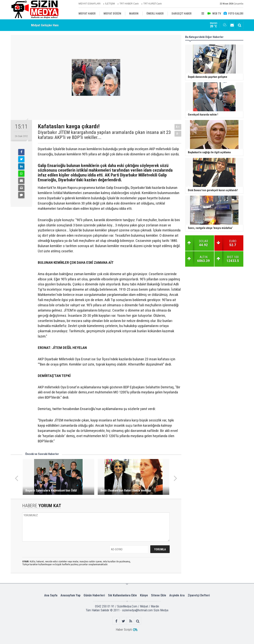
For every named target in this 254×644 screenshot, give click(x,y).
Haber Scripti (124, 630)
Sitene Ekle (159, 595)
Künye (144, 595)
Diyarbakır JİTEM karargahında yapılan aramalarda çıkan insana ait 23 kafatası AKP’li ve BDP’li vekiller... (104, 135)
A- (178, 134)
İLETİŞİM (110, 4)
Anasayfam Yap (70, 595)
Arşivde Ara (177, 595)
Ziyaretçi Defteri (199, 595)
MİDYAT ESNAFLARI (89, 4)
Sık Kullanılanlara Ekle (122, 595)
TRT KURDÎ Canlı (152, 4)
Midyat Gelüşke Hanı (45, 25)
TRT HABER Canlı (129, 4)
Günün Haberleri (94, 595)
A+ (178, 127)
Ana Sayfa (51, 595)
